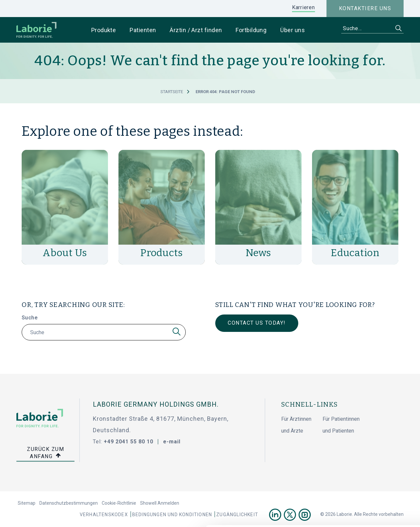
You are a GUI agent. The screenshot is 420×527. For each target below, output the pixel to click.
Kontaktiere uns (365, 8)
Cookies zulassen (365, 442)
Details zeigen (353, 514)
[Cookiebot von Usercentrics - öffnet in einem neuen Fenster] (42, 514)
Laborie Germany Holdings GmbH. (156, 404)
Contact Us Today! (257, 323)
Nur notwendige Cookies (365, 463)
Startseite (172, 92)
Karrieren (304, 7)
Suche (30, 318)
